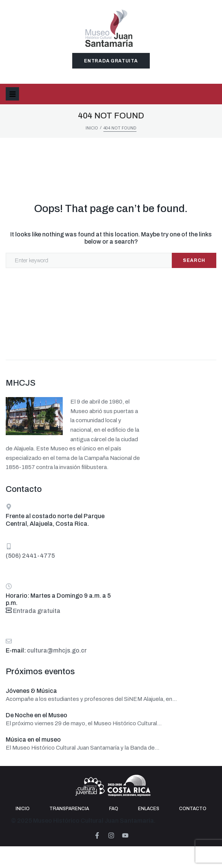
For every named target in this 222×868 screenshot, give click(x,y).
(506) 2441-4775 (30, 556)
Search (194, 260)
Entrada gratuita (33, 611)
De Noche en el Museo (36, 715)
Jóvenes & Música (31, 691)
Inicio (92, 128)
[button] (12, 94)
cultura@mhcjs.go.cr (57, 650)
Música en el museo (33, 740)
